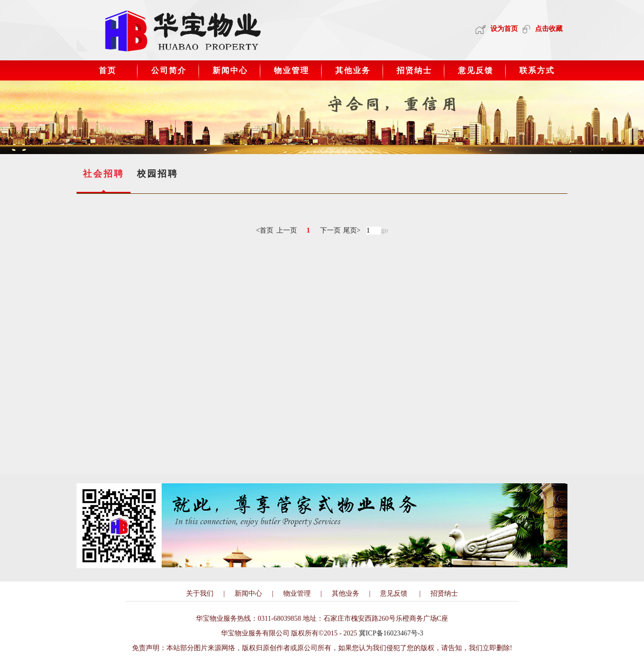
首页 (107, 70)
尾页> (352, 230)
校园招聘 (158, 174)
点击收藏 (543, 29)
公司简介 (169, 70)
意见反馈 (476, 70)
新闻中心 (230, 70)
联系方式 (537, 70)
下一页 (330, 230)
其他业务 (353, 70)
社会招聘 (104, 174)
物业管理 (292, 70)
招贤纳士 (414, 70)
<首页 (265, 230)
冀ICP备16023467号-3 (391, 633)
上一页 (287, 230)
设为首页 (497, 29)
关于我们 (200, 593)
